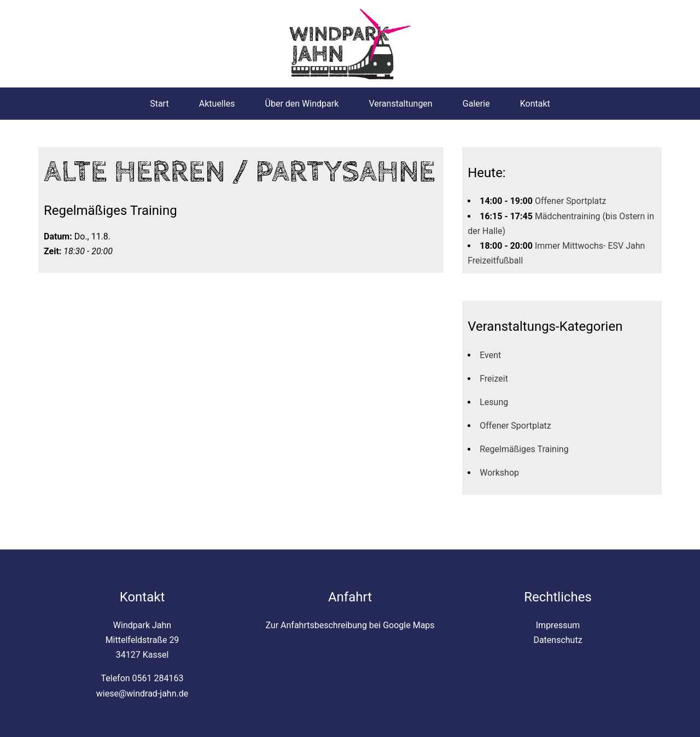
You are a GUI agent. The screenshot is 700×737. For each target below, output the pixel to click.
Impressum (558, 625)
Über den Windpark (302, 104)
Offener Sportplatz (571, 201)
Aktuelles (217, 104)
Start (159, 104)
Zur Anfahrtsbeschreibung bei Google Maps (350, 625)
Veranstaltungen (400, 104)
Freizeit (494, 379)
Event (490, 355)
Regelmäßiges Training (524, 449)
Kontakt (535, 104)
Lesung (494, 402)
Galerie (476, 104)
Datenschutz (558, 640)
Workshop (499, 473)
